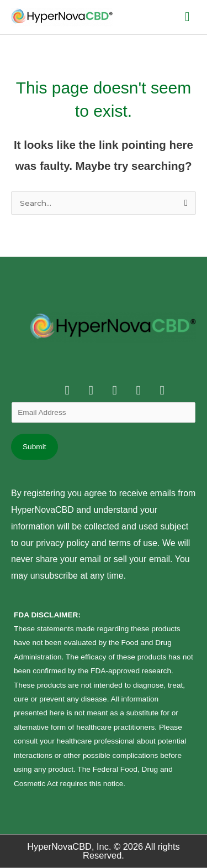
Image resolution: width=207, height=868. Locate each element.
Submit (34, 447)
